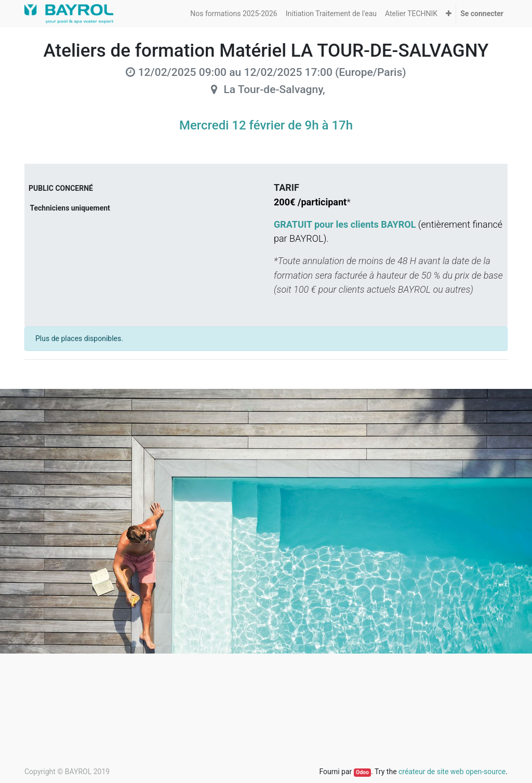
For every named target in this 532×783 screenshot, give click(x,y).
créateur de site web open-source (452, 772)
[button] (449, 14)
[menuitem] (234, 14)
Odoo (362, 772)
